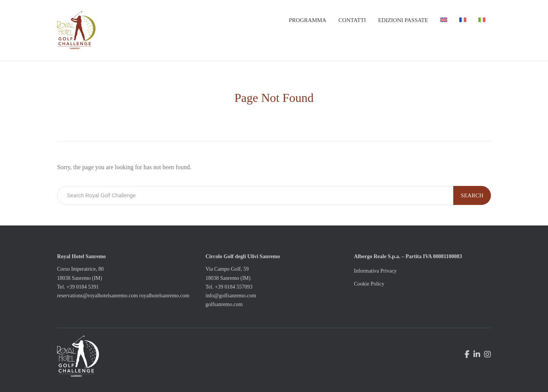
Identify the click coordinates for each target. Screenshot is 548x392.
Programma (307, 20)
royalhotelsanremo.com (164, 296)
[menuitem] (444, 20)
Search (472, 195)
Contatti (352, 20)
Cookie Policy (369, 284)
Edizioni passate (403, 20)
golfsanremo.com (224, 304)
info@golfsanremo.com (231, 296)
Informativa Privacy (375, 271)
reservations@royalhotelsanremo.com (97, 296)
